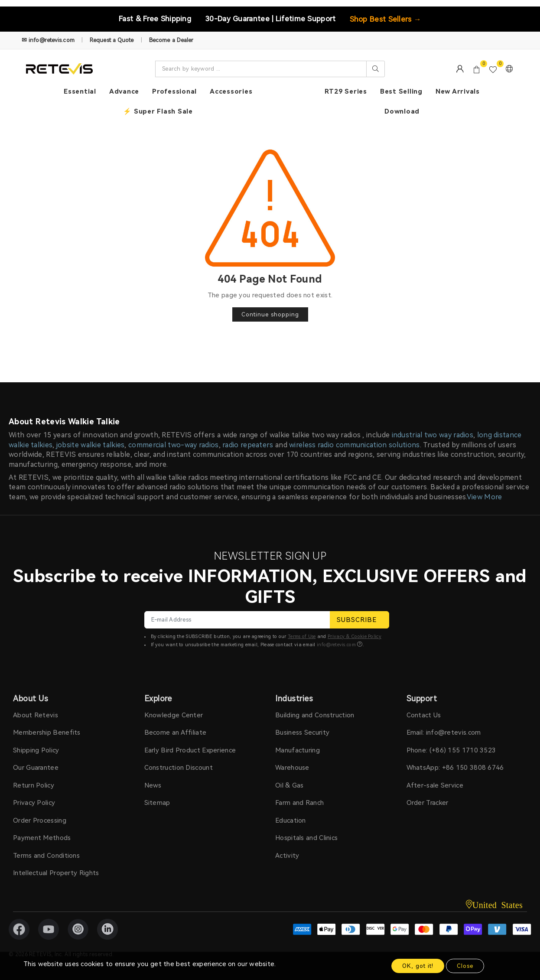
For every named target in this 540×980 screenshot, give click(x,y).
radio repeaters (248, 445)
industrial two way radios (433, 435)
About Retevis (36, 715)
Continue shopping (270, 314)
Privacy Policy (34, 803)
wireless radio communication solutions (354, 445)
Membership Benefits (47, 733)
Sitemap (157, 803)
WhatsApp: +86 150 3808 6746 (455, 768)
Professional (174, 91)
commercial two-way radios (174, 445)
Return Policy (34, 785)
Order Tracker (428, 803)
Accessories (231, 91)
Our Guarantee (36, 768)
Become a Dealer (171, 40)
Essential (80, 91)
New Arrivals (458, 91)
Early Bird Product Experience (190, 750)
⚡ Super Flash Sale (158, 111)
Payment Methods (42, 838)
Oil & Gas (290, 785)
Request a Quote (112, 40)
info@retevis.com (336, 645)
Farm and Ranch (299, 803)
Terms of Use (302, 637)
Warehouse (292, 768)
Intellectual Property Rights (56, 873)
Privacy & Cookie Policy (355, 637)
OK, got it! (418, 966)
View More (485, 497)
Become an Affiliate (176, 733)
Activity (287, 856)
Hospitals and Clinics (306, 838)
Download (402, 111)
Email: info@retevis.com (444, 733)
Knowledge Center (174, 715)
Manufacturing (298, 750)
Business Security (302, 733)
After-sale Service (435, 785)
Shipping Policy (36, 750)
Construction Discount (179, 768)
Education (291, 820)
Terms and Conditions (46, 856)
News (153, 785)
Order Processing (40, 820)
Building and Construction (315, 715)
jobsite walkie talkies (91, 445)
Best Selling (401, 91)
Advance (124, 91)
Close (465, 966)
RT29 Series (346, 91)
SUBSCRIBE (359, 620)
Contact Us (424, 715)
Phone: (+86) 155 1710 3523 (451, 750)
